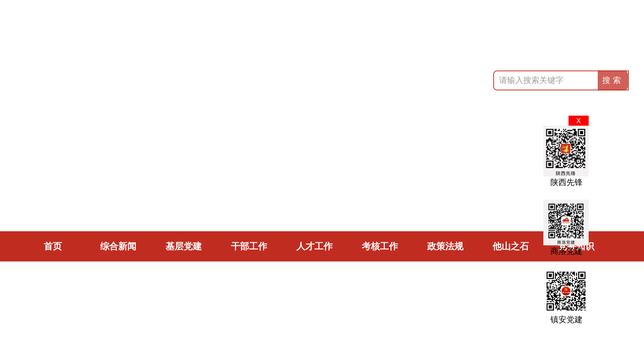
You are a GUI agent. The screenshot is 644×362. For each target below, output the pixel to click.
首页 (53, 246)
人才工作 (314, 246)
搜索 (613, 80)
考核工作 (380, 246)
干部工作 (249, 246)
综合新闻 (118, 246)
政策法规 (445, 246)
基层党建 (184, 246)
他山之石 (511, 246)
